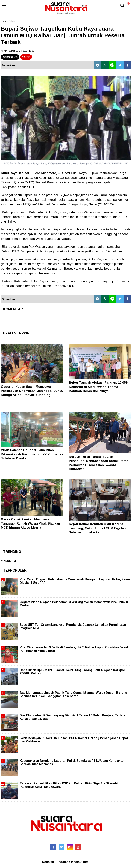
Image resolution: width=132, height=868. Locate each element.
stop (26, 57)
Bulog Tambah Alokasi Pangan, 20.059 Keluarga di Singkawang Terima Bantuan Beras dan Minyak (98, 387)
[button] (128, 2)
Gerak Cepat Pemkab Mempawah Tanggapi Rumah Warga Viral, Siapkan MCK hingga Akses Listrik (30, 523)
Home (4, 21)
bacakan (10, 57)
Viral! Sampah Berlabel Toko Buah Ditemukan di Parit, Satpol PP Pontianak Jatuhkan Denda (32, 454)
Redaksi (48, 862)
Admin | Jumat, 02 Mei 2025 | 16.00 (17, 51)
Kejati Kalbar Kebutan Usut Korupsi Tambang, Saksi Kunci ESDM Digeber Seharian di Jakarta (98, 528)
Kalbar (12, 21)
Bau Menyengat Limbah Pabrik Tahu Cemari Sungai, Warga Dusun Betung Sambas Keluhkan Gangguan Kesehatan (73, 694)
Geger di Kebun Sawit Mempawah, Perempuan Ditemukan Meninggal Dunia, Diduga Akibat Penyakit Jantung (32, 391)
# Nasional (8, 561)
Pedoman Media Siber (72, 862)
